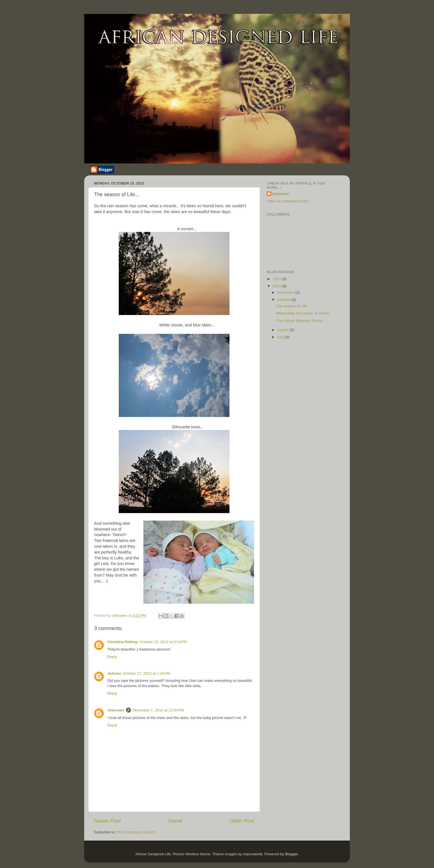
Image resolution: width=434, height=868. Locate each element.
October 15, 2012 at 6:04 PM (163, 642)
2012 (277, 286)
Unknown (116, 710)
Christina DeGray (123, 642)
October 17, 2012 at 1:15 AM (147, 673)
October (284, 300)
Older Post (242, 821)
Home (175, 821)
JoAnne (114, 673)
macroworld (253, 854)
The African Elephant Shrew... (301, 321)
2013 (277, 279)
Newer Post (107, 821)
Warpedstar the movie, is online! (303, 313)
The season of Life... (293, 306)
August (283, 330)
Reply (112, 657)
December (286, 292)
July (281, 337)
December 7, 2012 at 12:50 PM (158, 710)
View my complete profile (288, 201)
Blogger (291, 854)
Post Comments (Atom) (136, 832)
